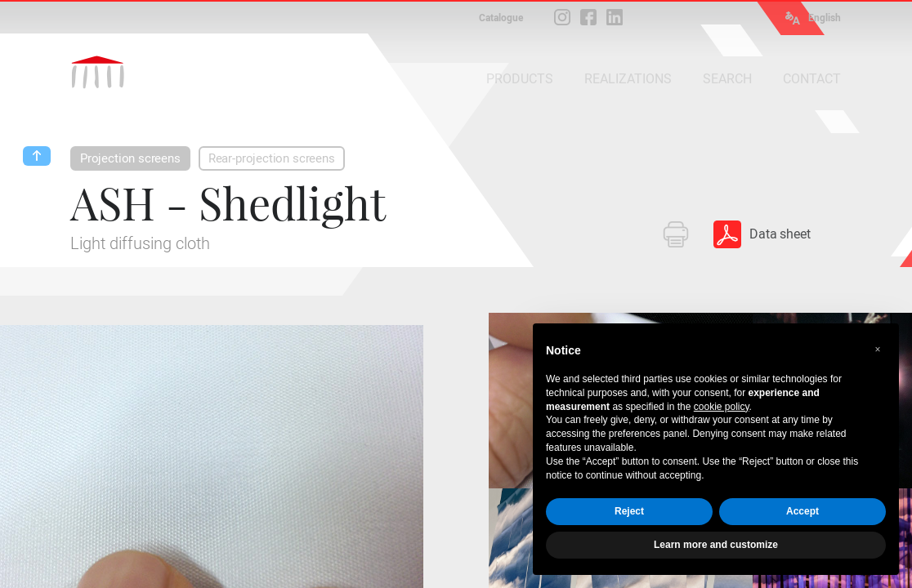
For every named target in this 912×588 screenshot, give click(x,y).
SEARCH (727, 79)
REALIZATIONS (628, 79)
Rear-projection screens (272, 158)
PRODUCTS (520, 79)
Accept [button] (802, 511)
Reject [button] (629, 511)
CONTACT (812, 79)
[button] (878, 350)
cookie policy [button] (722, 407)
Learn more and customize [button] (716, 545)
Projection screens (130, 158)
